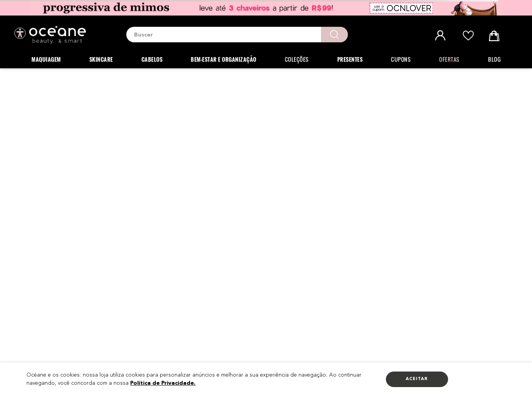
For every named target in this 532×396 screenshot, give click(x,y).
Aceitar (417, 379)
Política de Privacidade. (163, 383)
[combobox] (237, 35)
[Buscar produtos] (334, 35)
